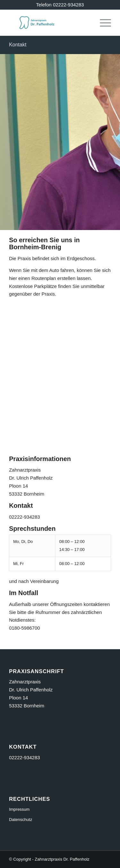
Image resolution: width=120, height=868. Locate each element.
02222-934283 (24, 757)
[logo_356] (50, 23)
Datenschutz (20, 820)
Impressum (19, 809)
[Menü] (102, 23)
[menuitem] (102, 23)
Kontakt (18, 45)
